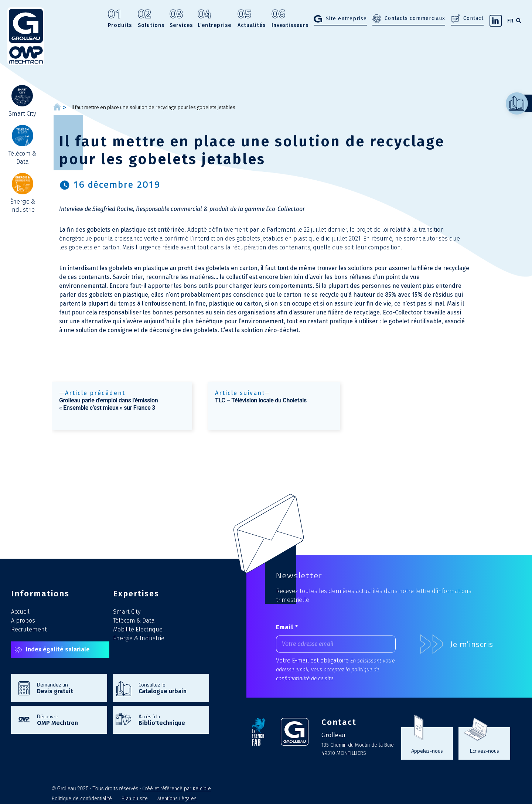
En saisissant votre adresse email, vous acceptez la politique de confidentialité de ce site (335, 670)
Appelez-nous (427, 750)
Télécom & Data (134, 621)
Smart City (127, 612)
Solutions (151, 19)
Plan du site (135, 799)
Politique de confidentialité (82, 799)
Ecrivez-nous (485, 750)
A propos (23, 621)
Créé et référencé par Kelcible (177, 789)
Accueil (20, 612)
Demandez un (68, 688)
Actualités (252, 19)
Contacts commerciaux (415, 18)
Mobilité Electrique (138, 629)
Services (181, 19)
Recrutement (29, 629)
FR (511, 21)
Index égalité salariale (58, 649)
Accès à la (170, 719)
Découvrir (68, 719)
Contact (473, 18)
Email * (287, 627)
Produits (120, 19)
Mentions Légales (177, 799)
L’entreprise (214, 19)
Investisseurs (290, 19)
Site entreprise (346, 19)
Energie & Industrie (139, 638)
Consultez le (170, 688)
